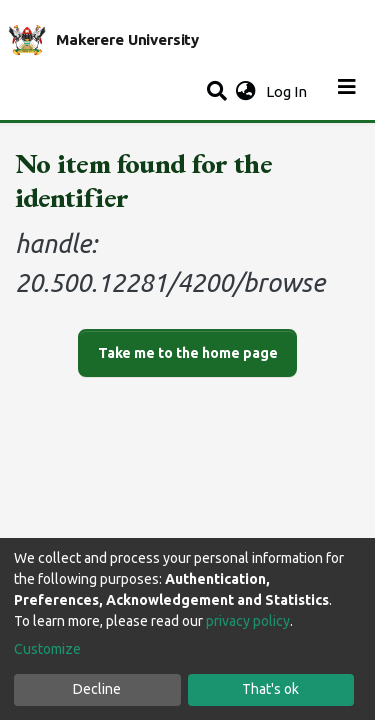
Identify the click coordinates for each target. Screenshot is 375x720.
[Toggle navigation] (347, 92)
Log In (288, 91)
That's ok (270, 689)
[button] (245, 92)
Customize (47, 649)
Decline (97, 689)
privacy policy (248, 621)
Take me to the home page (188, 353)
